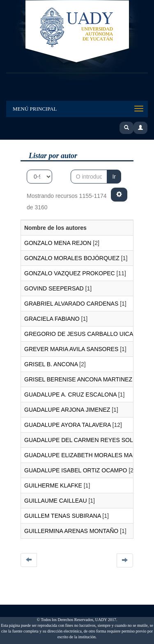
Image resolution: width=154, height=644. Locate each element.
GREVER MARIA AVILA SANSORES (71, 349)
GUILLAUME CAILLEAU (56, 501)
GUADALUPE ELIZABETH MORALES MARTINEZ (89, 455)
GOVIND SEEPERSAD (54, 288)
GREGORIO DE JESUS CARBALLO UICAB (81, 334)
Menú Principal (35, 109)
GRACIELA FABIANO (52, 319)
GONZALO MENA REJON (58, 243)
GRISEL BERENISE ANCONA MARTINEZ (78, 379)
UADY (77, 32)
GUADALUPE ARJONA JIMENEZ (67, 410)
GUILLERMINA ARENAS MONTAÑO (71, 531)
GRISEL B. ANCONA (51, 364)
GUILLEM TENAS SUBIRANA (62, 516)
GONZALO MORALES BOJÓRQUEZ (72, 258)
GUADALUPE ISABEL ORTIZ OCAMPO (76, 470)
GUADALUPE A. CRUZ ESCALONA (70, 395)
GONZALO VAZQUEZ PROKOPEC (70, 273)
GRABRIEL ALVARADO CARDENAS (71, 304)
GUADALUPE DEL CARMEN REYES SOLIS (81, 440)
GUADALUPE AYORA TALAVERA (68, 425)
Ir (114, 177)
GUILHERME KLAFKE (53, 485)
